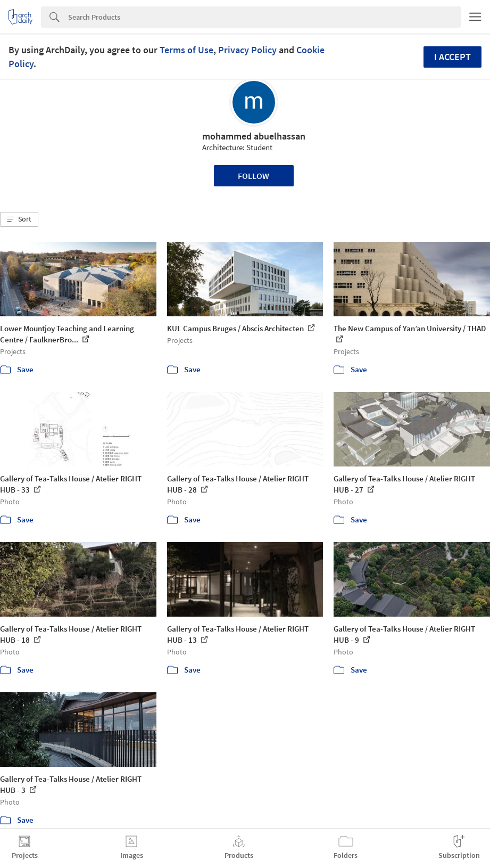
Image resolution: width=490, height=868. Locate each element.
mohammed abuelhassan (254, 136)
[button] (19, 219)
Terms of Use (186, 50)
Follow (254, 176)
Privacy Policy (247, 50)
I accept (452, 57)
